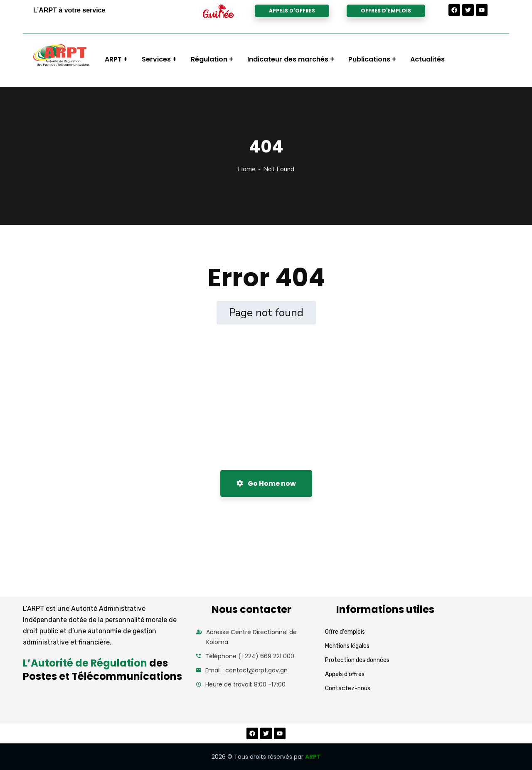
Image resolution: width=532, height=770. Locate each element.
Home (247, 169)
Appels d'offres (345, 674)
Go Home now (266, 483)
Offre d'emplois (345, 632)
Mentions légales (347, 646)
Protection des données (357, 660)
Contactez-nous (348, 688)
